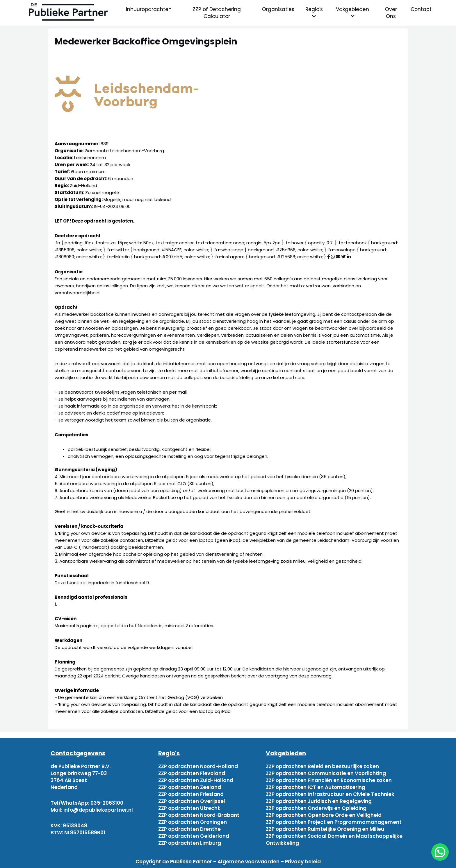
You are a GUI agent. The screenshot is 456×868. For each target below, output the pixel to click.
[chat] (440, 852)
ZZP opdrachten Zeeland (190, 787)
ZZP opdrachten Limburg (190, 843)
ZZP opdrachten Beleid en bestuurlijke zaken (322, 766)
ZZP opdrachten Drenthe (189, 829)
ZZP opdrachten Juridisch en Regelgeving (319, 801)
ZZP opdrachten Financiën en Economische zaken (329, 780)
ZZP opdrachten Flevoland (192, 773)
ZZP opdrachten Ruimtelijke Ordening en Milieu (325, 829)
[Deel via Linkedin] (349, 257)
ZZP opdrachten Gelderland (194, 836)
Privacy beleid (303, 862)
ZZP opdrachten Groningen (193, 822)
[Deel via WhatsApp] (333, 257)
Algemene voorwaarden (249, 862)
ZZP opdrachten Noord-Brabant (199, 815)
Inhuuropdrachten (149, 9)
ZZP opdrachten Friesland (191, 794)
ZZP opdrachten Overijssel (192, 801)
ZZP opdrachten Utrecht (189, 808)
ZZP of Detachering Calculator (217, 13)
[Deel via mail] (338, 257)
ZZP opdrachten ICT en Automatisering (316, 787)
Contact (421, 9)
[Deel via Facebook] (328, 257)
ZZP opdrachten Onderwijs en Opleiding (316, 808)
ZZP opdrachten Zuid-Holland (196, 780)
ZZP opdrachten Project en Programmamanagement (334, 822)
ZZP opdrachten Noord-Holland (198, 766)
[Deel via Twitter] (344, 257)
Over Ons (391, 13)
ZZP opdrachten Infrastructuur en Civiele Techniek (330, 794)
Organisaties (278, 9)
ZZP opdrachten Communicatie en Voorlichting (326, 773)
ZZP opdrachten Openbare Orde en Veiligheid (324, 815)
